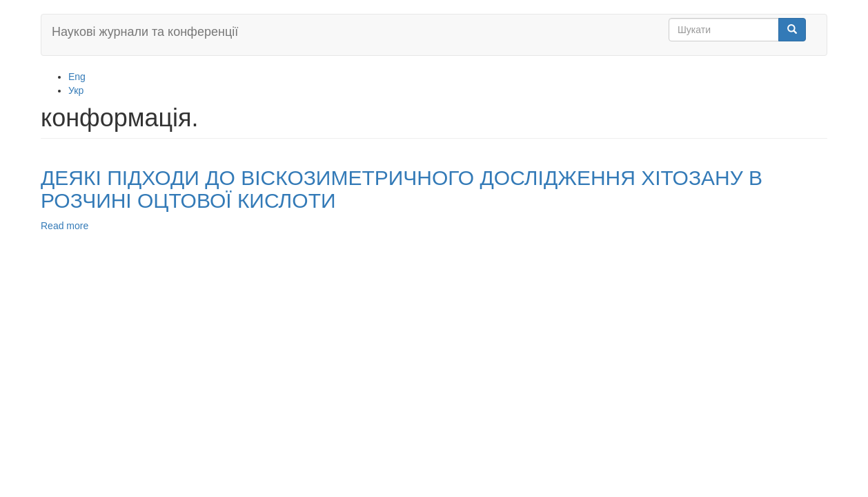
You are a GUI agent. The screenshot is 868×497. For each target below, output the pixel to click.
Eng (77, 77)
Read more (65, 226)
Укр (76, 90)
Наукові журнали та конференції (145, 32)
